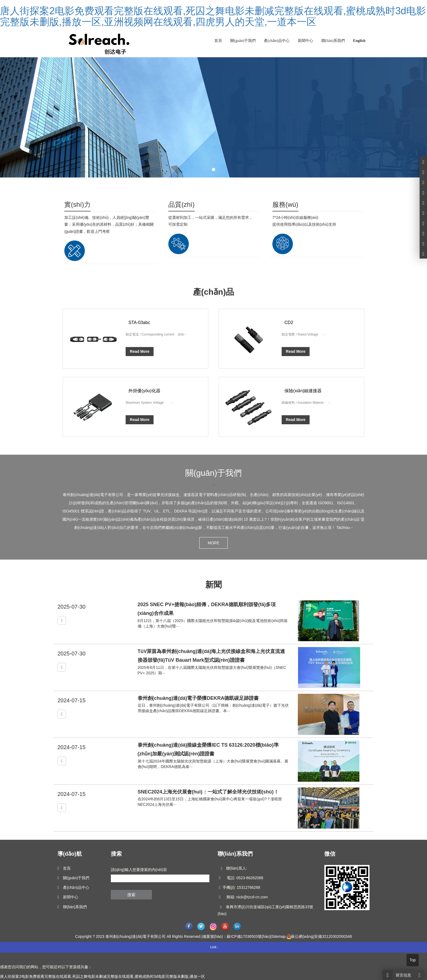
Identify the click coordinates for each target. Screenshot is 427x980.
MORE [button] (214, 543)
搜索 (131, 895)
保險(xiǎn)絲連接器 (303, 391)
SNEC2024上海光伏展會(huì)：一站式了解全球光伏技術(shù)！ (208, 792)
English (359, 41)
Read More (140, 351)
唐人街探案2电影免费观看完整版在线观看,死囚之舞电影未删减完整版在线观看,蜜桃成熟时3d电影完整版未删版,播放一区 (103, 976)
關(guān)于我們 (243, 41)
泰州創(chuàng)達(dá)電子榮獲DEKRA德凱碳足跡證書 (198, 698)
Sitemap (279, 936)
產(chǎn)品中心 (277, 41)
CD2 (289, 323)
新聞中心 (305, 41)
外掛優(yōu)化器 (144, 391)
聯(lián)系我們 (333, 41)
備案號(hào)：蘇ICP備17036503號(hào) (237, 936)
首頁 (218, 41)
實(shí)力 (77, 204)
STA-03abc (139, 323)
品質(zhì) (181, 204)
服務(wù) (285, 204)
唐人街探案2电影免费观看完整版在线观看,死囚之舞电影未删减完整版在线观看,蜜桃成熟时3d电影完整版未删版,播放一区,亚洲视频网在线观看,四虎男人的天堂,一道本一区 (213, 16)
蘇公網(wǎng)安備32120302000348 (321, 936)
